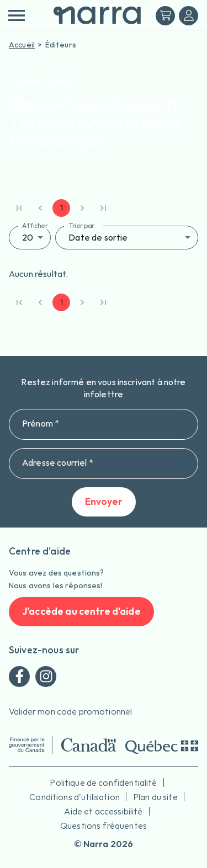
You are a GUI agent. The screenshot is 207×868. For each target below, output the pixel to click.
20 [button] (28, 237)
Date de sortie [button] (98, 237)
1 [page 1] (61, 208)
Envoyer (104, 502)
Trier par (81, 225)
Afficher (35, 225)
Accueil (22, 45)
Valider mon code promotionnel (70, 711)
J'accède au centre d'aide (81, 612)
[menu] (16, 15)
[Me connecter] (189, 16)
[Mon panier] (165, 16)
